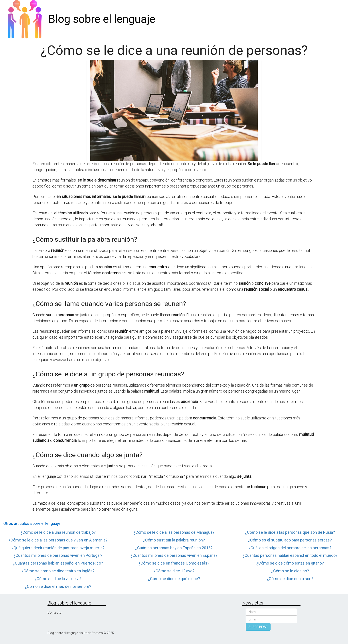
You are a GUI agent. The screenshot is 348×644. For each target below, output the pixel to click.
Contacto (54, 612)
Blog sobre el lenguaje (102, 19)
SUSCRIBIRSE (258, 627)
